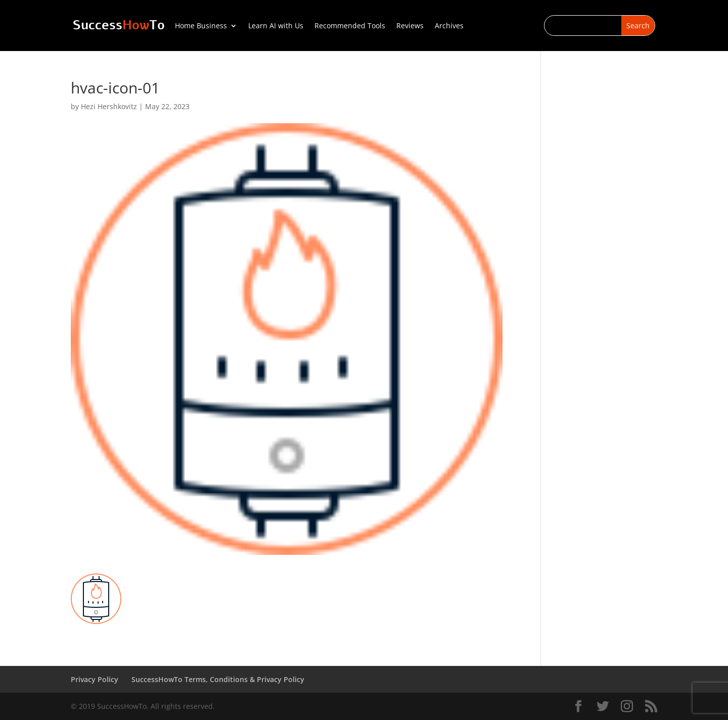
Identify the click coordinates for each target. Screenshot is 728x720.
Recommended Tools (350, 26)
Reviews (410, 26)
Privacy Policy (95, 679)
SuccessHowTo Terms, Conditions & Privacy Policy (218, 679)
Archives (449, 26)
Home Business (201, 26)
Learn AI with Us (276, 26)
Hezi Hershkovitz (109, 106)
